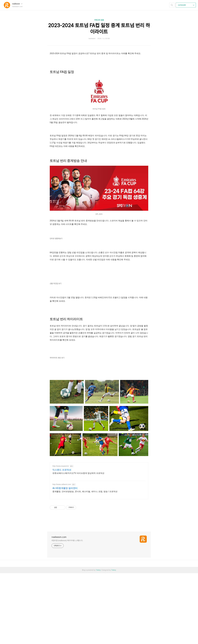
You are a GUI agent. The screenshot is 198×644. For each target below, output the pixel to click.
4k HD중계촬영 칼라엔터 (65, 559)
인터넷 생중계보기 (56, 274)
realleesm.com (59, 608)
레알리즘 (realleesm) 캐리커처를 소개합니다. (67, 611)
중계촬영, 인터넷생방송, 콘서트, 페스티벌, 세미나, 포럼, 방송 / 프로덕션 (85, 562)
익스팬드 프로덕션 (62, 541)
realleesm (17, 4)
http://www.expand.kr (61, 537)
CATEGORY (186, 5)
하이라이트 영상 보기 (57, 428)
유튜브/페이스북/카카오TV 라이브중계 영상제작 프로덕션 (78, 544)
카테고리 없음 (99, 20)
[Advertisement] (99, 148)
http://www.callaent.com (62, 555)
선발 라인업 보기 (56, 354)
